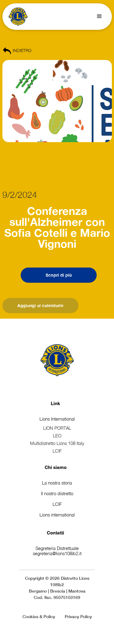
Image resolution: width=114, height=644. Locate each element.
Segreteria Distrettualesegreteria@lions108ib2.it (57, 551)
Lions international (57, 515)
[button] (99, 16)
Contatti (55, 533)
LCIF (57, 504)
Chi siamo (56, 467)
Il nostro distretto (57, 493)
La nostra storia (57, 483)
